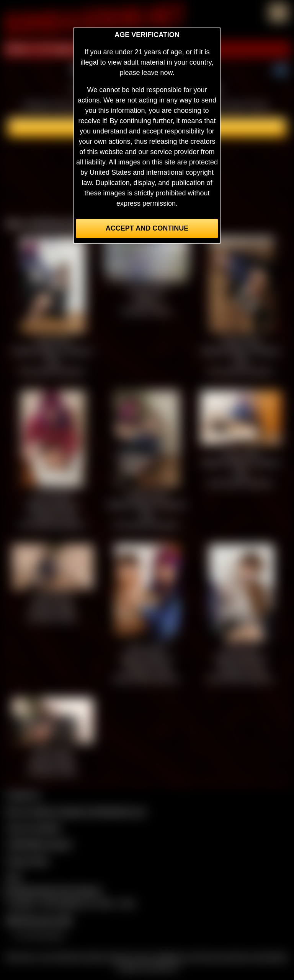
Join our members (34, 828)
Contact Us (23, 795)
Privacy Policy (28, 861)
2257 (14, 877)
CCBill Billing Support (39, 844)
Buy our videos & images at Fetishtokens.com (76, 811)
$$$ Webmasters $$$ (39, 920)
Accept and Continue (147, 228)
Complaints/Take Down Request (52, 891)
